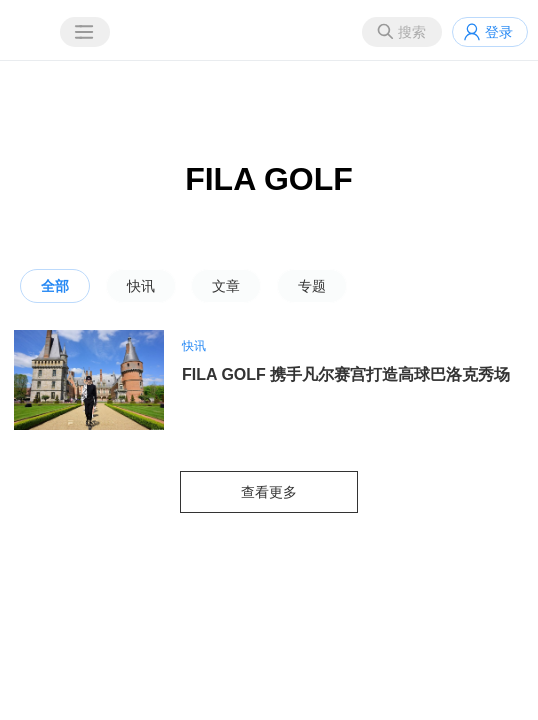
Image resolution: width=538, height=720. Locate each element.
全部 (55, 286)
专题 (312, 286)
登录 (499, 32)
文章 (226, 286)
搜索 (412, 32)
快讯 (141, 286)
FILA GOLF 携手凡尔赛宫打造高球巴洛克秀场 (346, 374)
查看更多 (269, 492)
